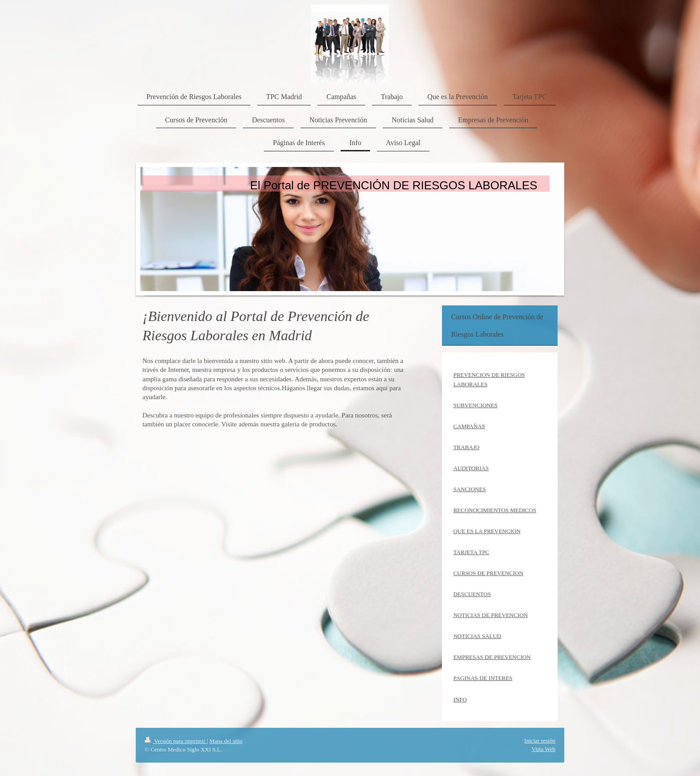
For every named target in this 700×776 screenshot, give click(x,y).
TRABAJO (466, 447)
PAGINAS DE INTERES (483, 678)
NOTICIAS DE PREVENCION (490, 615)
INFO (460, 699)
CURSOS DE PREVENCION (488, 573)
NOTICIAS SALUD (477, 636)
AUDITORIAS (471, 468)
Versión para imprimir (176, 741)
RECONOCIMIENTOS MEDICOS (495, 510)
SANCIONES (469, 489)
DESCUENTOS (472, 594)
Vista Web (544, 749)
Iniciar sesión (540, 741)
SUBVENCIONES (475, 405)
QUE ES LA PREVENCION (487, 531)
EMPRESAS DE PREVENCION (492, 657)
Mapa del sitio (226, 741)
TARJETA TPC (471, 552)
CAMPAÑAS (469, 426)
